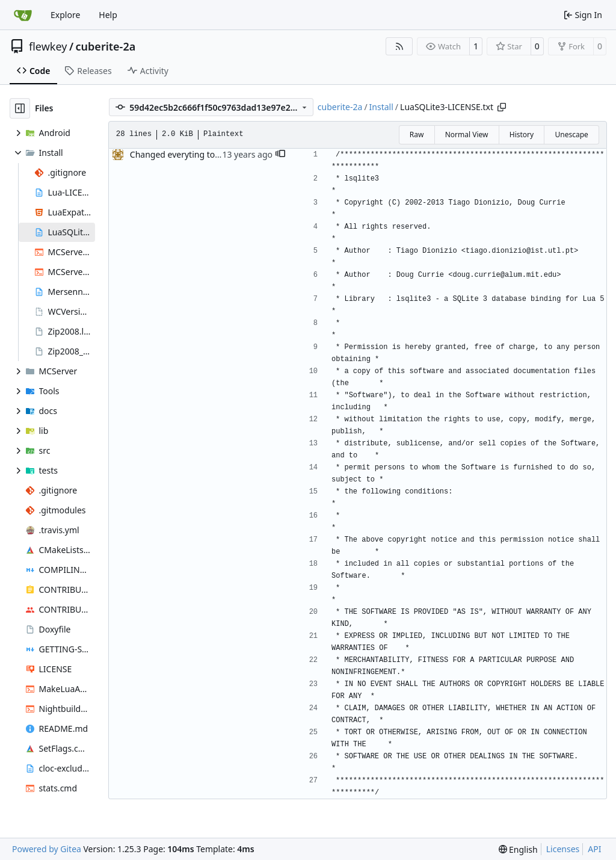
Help (108, 15)
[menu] (518, 849)
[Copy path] (502, 107)
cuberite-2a (106, 46)
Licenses (563, 849)
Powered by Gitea (47, 849)
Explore (65, 15)
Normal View (467, 135)
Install (381, 107)
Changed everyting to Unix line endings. (209, 154)
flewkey (48, 46)
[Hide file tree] (20, 108)
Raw (417, 135)
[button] (280, 155)
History (522, 135)
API (594, 849)
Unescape (571, 135)
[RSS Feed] (399, 46)
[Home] (23, 15)
